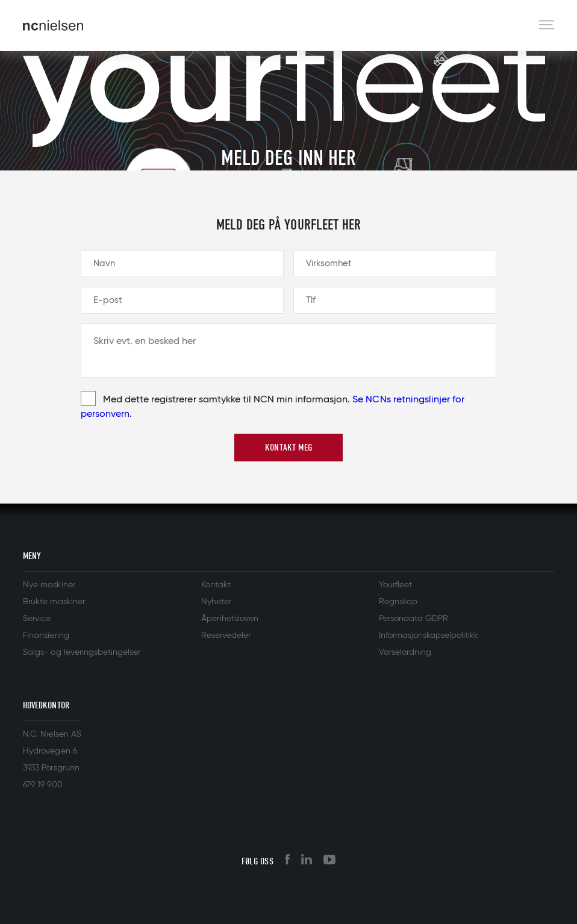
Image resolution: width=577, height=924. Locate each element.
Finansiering (46, 635)
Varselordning (405, 652)
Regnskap (398, 602)
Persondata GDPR (413, 619)
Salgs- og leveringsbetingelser (82, 652)
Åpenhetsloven (230, 619)
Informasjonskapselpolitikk (429, 635)
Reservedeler (226, 635)
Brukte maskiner (54, 602)
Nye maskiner (49, 585)
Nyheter (216, 602)
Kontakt (216, 585)
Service (37, 619)
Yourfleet (395, 585)
